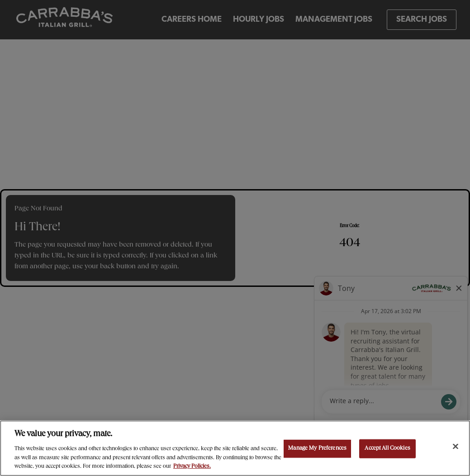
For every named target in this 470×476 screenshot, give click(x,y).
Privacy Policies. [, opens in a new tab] (192, 467)
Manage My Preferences (317, 449)
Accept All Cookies (387, 449)
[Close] (456, 447)
